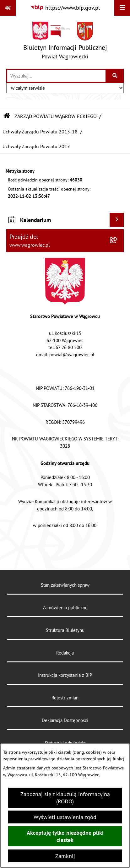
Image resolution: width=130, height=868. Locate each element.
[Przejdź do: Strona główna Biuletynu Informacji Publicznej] (7, 116)
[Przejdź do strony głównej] (65, 42)
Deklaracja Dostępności (65, 720)
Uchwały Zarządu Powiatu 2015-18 (40, 132)
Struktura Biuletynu (65, 630)
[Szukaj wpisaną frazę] (115, 76)
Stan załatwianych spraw (65, 585)
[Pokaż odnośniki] (8, 8)
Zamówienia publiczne (65, 608)
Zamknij (65, 856)
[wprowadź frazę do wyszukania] (56, 76)
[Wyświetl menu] (122, 8)
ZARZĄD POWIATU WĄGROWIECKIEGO (56, 116)
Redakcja (65, 653)
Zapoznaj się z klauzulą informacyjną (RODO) (65, 798)
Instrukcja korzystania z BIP (65, 675)
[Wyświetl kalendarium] (117, 220)
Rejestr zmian (65, 698)
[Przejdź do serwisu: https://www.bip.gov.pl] (65, 8)
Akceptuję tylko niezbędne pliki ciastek (65, 836)
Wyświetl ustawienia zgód (65, 817)
